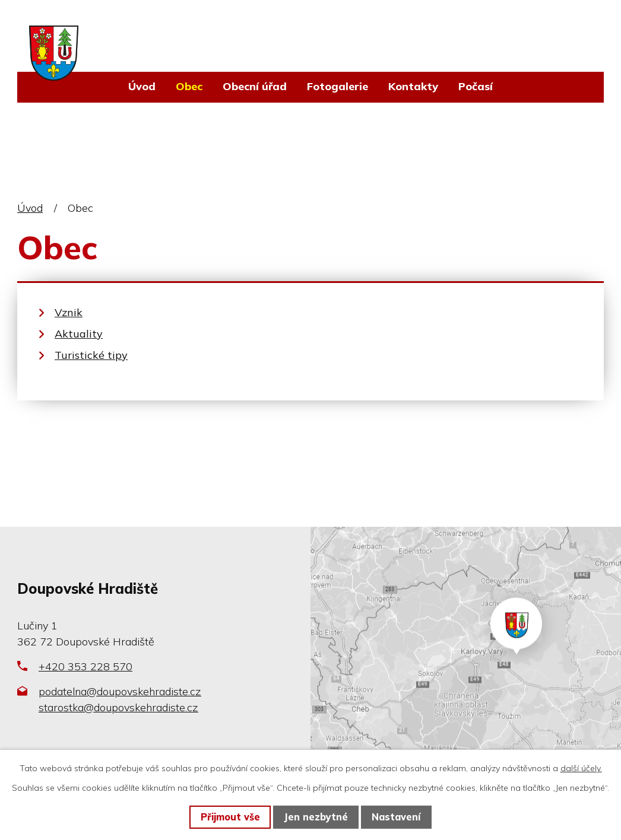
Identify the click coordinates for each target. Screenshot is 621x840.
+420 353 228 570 (85, 666)
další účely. (581, 768)
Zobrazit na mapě (466, 651)
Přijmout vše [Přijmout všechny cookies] (230, 817)
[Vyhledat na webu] (533, 38)
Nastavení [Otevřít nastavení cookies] (396, 817)
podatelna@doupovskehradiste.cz (120, 691)
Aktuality (79, 334)
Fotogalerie (338, 86)
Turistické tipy (91, 355)
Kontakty (413, 86)
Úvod (142, 86)
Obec (189, 86)
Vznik (69, 312)
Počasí (476, 86)
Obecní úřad (255, 86)
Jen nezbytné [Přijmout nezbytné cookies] (316, 817)
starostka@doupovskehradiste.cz (118, 707)
